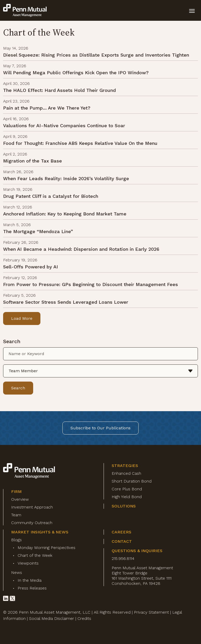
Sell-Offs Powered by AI (31, 267)
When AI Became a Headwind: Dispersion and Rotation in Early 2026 (81, 249)
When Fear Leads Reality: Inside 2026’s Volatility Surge (66, 178)
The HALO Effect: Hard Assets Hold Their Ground (59, 90)
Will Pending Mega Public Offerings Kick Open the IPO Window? (76, 73)
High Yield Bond (127, 497)
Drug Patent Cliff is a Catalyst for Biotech (51, 196)
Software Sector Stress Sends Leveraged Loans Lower (66, 302)
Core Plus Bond (127, 489)
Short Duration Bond (132, 481)
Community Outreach (32, 523)
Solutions (124, 506)
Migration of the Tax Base (33, 161)
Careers (121, 532)
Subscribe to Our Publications (101, 428)
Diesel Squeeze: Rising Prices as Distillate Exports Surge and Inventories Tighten (96, 55)
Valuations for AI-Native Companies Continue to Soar (64, 126)
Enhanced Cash (126, 473)
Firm (16, 492)
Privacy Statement (151, 612)
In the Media (30, 580)
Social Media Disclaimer (52, 618)
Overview (20, 499)
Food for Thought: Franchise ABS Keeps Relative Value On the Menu (80, 143)
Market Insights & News (40, 532)
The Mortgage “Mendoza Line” (38, 231)
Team (16, 515)
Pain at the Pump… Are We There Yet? (47, 108)
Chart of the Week (35, 555)
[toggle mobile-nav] (192, 10)
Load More (22, 318)
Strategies (125, 466)
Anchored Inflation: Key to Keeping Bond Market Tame (65, 214)
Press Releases (32, 588)
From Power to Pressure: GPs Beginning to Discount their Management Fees (91, 284)
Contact (122, 541)
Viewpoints (28, 563)
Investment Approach (32, 507)
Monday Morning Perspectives (46, 548)
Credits (84, 618)
